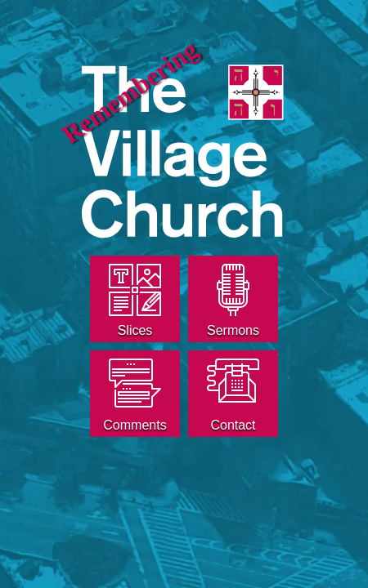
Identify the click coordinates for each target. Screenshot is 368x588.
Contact (233, 425)
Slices (135, 330)
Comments (135, 425)
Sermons (233, 330)
